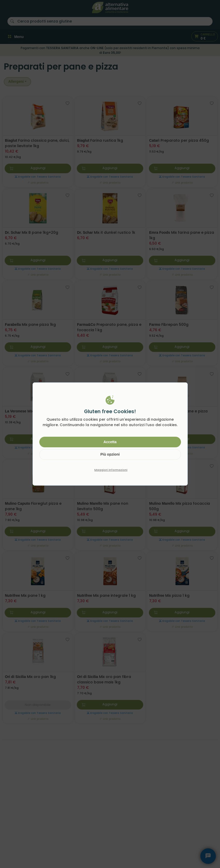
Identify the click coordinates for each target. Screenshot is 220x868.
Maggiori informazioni (111, 470)
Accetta (110, 442)
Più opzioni (110, 454)
